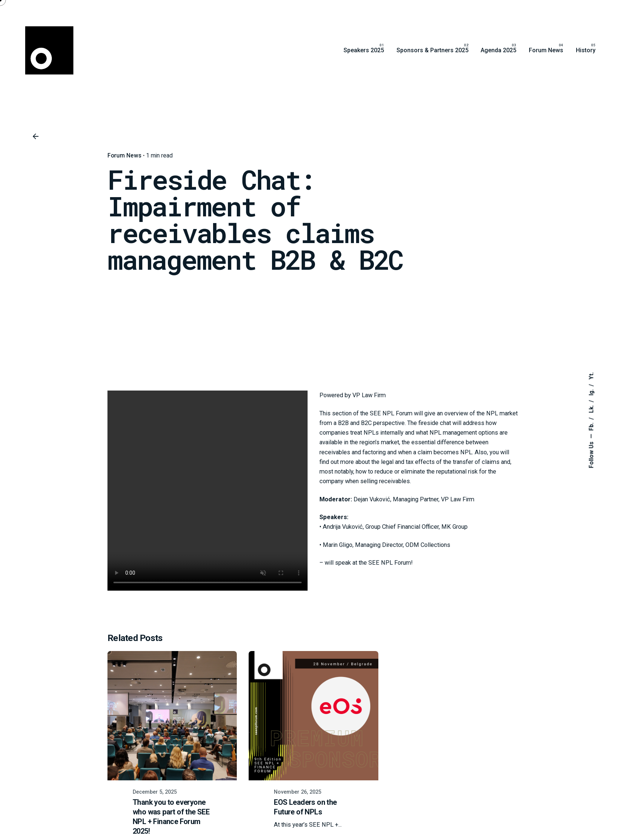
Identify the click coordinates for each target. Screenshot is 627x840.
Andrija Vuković (343, 527)
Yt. (591, 376)
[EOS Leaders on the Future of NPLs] (313, 716)
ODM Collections (428, 545)
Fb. (591, 426)
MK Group (455, 527)
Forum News (125, 156)
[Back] (36, 136)
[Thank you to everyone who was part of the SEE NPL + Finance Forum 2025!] (172, 716)
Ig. (591, 391)
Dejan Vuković (372, 499)
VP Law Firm (369, 395)
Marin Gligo (338, 545)
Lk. (591, 408)
